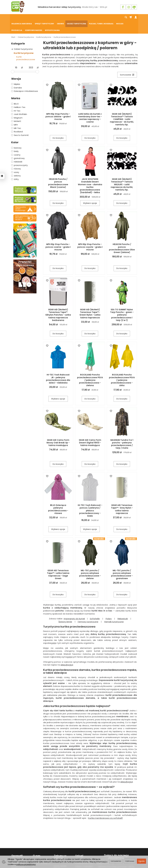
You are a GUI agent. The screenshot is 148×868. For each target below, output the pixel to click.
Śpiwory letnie (65, 609)
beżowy (16, 135)
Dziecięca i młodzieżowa (25, 78)
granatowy (18, 145)
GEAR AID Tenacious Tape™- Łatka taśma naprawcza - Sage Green (58, 562)
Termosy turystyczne (88, 609)
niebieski (17, 149)
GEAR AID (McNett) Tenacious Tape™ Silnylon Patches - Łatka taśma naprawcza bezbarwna (58, 302)
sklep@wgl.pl (67, 652)
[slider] (13, 59)
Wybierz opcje (90, 190)
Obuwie (60, 17)
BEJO (15, 91)
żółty (15, 166)
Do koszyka (58, 125)
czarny (16, 142)
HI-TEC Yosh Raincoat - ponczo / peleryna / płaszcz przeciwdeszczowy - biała (90, 498)
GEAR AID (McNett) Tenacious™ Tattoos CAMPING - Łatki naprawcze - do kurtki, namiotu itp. (122, 106)
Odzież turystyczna (76, 17)
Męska (16, 71)
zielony (16, 163)
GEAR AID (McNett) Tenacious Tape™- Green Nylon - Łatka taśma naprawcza (90, 301)
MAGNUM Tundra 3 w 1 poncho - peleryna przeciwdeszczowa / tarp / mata (122, 431)
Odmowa (130, 861)
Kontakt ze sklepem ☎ (42, 851)
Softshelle (95, 606)
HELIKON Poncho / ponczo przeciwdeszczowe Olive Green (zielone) (122, 236)
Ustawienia (116, 861)
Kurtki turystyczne (24, 40)
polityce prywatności (26, 864)
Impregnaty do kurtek (74, 606)
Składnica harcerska (22, 17)
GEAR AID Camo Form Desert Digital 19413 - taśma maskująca (90, 430)
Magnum (17, 105)
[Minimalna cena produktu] (16, 55)
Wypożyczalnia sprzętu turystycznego (18, 852)
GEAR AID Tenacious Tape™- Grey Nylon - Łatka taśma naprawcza (122, 496)
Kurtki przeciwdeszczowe (26, 45)
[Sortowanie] (127, 62)
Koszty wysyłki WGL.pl (60, 854)
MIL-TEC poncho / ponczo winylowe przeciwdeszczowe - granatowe (122, 562)
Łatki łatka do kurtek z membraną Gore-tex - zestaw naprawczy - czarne (90, 105)
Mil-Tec (16, 115)
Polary (109, 606)
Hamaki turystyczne (114, 609)
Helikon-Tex (18, 94)
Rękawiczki (123, 606)
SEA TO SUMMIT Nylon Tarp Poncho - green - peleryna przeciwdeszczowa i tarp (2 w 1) (122, 302)
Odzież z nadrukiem (84, 853)
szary (15, 159)
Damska (17, 75)
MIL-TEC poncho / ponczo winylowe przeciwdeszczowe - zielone (90, 562)
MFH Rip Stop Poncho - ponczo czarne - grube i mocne (58, 234)
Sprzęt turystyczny (44, 17)
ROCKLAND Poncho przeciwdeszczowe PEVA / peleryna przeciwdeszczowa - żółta (122, 367)
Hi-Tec (16, 98)
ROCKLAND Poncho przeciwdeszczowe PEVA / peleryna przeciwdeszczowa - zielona (90, 367)
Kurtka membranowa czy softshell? (106, 805)
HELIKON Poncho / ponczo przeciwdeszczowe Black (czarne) (58, 170)
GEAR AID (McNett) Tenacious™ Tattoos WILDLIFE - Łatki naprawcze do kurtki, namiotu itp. (122, 172)
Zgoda (141, 861)
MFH (14, 112)
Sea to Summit (20, 122)
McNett (16, 108)
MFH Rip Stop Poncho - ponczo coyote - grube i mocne (90, 234)
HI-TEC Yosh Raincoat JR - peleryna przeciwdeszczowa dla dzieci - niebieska (58, 366)
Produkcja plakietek (84, 850)
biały (15, 138)
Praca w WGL (38, 855)
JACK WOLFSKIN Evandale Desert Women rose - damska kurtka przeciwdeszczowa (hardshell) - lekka (90, 173)
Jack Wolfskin (19, 101)
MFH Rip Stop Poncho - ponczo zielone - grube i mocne (58, 104)
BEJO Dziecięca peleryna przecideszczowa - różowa (58, 496)
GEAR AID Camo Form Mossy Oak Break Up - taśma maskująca (58, 430)
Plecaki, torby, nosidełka (101, 17)
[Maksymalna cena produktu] (31, 55)
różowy (16, 156)
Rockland (17, 119)
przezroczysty (19, 152)
